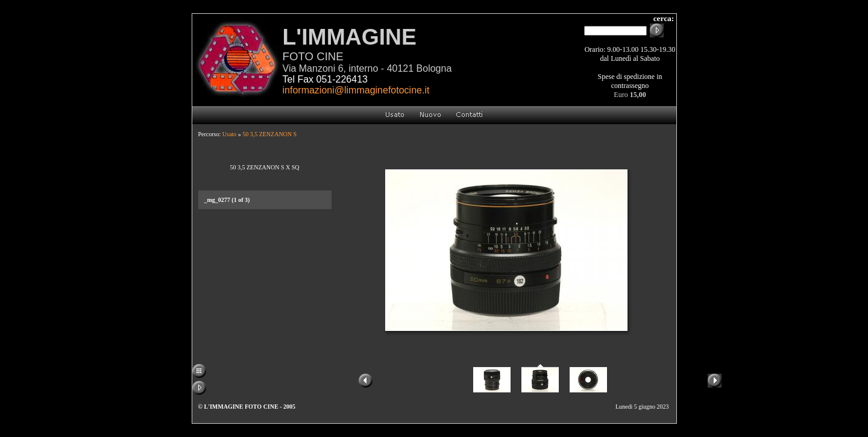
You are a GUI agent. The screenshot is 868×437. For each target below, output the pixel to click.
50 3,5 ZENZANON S (269, 134)
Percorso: (210, 134)
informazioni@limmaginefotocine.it (356, 90)
